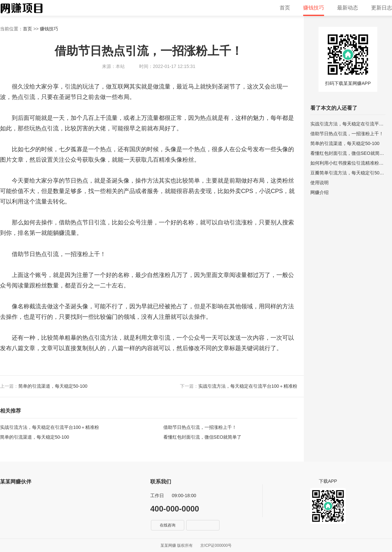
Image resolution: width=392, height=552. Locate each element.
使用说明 (319, 183)
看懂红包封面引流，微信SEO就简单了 (203, 437)
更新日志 (382, 8)
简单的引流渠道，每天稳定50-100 (53, 386)
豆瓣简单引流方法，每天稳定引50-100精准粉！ (348, 173)
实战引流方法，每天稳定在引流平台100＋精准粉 (248, 386)
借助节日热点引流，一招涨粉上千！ (200, 427)
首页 (285, 8)
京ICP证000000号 (216, 545)
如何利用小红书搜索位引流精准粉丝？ (348, 163)
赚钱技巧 (314, 8)
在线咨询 (168, 525)
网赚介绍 (319, 192)
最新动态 (348, 8)
